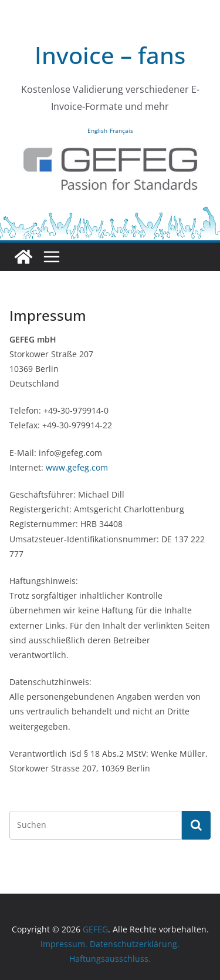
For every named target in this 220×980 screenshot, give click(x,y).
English (97, 131)
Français (121, 131)
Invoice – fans (110, 55)
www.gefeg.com (77, 467)
